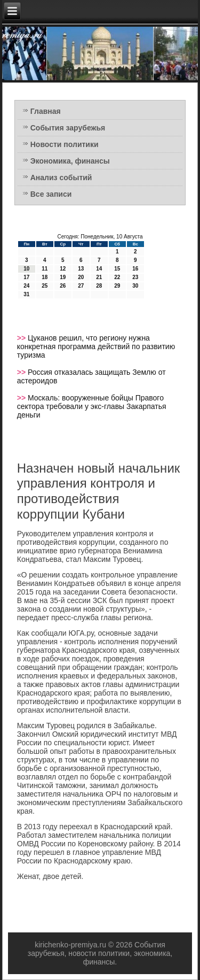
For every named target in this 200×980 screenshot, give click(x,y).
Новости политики (65, 144)
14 (99, 269)
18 (45, 277)
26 (63, 286)
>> (22, 338)
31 (26, 294)
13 (81, 269)
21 (99, 277)
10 (26, 269)
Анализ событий (61, 178)
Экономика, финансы (70, 161)
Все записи (51, 194)
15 (117, 269)
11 (45, 269)
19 (63, 277)
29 (117, 286)
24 (26, 286)
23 (135, 277)
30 (135, 286)
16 (135, 269)
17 (26, 277)
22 (117, 277)
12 (63, 269)
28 (99, 286)
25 (45, 286)
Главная (46, 111)
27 (81, 286)
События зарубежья (68, 128)
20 (81, 277)
